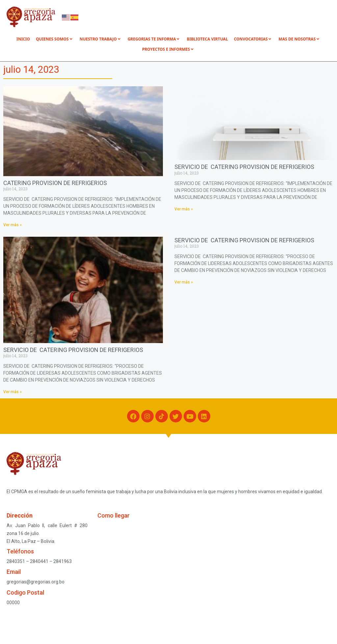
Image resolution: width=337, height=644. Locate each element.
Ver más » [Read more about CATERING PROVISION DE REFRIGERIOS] (13, 225)
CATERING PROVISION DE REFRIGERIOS (55, 183)
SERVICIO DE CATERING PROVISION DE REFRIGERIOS (244, 167)
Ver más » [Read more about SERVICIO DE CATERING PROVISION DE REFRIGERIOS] (184, 209)
